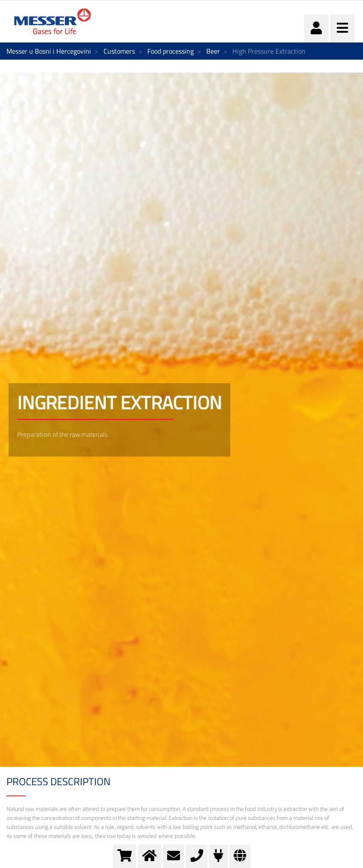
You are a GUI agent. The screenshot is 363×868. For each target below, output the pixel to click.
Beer (213, 51)
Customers (119, 51)
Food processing (171, 51)
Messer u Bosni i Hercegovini (49, 51)
